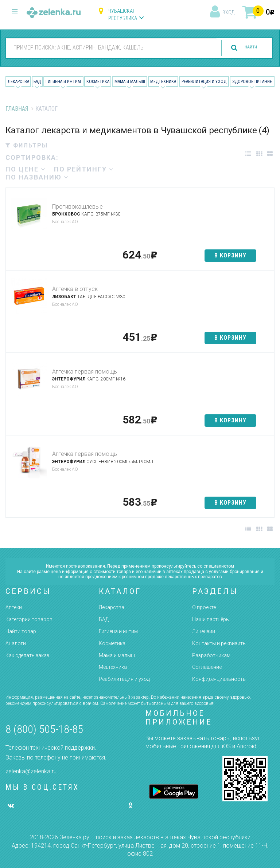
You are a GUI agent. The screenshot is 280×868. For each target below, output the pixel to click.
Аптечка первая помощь (85, 372)
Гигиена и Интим (63, 82)
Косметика (98, 82)
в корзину (230, 255)
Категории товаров (29, 619)
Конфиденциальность (219, 679)
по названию (37, 177)
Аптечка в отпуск (75, 289)
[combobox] (105, 48)
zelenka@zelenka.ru (31, 771)
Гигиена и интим (118, 631)
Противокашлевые (77, 207)
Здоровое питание (252, 82)
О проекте (204, 607)
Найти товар (21, 631)
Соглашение (207, 667)
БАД (37, 82)
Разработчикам (211, 655)
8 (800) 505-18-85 (44, 729)
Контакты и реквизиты (219, 643)
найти (244, 48)
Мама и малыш (130, 82)
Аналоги (16, 643)
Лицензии (204, 631)
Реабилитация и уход (204, 82)
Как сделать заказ (27, 655)
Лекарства (18, 82)
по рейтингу (84, 169)
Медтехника (163, 82)
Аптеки (14, 607)
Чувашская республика (123, 15)
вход (228, 12)
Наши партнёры (211, 619)
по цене (26, 169)
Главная (17, 109)
